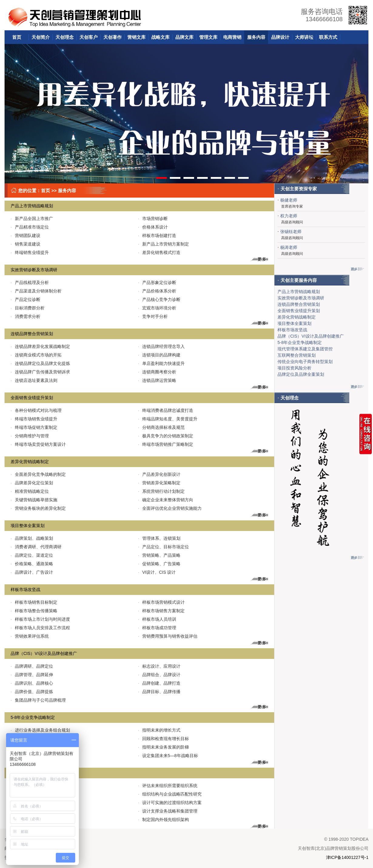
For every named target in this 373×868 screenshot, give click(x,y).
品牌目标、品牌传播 (159, 692)
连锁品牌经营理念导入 (161, 346)
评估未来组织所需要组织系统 (168, 786)
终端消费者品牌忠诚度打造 (166, 410)
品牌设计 (280, 37)
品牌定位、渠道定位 (32, 555)
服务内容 (256, 37)
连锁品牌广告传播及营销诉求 (40, 372)
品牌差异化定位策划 (32, 483)
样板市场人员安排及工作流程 (40, 628)
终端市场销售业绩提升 (34, 419)
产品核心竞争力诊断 (159, 299)
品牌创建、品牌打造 (159, 683)
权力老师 (289, 216)
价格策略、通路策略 (32, 564)
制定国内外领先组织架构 (163, 820)
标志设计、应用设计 (159, 666)
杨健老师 (289, 200)
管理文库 (208, 37)
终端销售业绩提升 (30, 252)
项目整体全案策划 (28, 526)
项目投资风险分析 (294, 368)
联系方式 (328, 37)
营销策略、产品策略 (159, 555)
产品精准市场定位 (30, 227)
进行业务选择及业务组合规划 (40, 730)
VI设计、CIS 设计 (157, 572)
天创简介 (41, 37)
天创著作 (113, 37)
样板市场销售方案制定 (161, 611)
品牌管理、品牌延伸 (32, 675)
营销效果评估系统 (30, 636)
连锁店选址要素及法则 (34, 380)
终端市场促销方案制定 (34, 427)
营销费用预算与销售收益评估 (168, 636)
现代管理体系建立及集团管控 (305, 349)
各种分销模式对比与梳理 (36, 410)
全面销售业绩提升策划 (32, 398)
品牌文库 (184, 37)
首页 (17, 37)
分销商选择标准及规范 (161, 427)
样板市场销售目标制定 (34, 602)
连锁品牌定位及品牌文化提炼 (40, 363)
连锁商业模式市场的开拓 (36, 355)
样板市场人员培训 (157, 619)
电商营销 (232, 37)
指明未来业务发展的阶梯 (163, 747)
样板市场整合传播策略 (34, 611)
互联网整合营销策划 (297, 355)
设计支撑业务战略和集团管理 (168, 811)
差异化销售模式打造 (159, 252)
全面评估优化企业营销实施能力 (170, 508)
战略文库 (160, 37)
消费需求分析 (25, 316)
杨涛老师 (289, 247)
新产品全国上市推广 (32, 219)
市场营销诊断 (153, 219)
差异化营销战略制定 (30, 462)
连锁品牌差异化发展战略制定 (40, 346)
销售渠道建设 (25, 244)
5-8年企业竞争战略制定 (33, 717)
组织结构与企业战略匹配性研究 (170, 794)
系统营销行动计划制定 (161, 491)
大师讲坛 (304, 37)
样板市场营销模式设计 (161, 602)
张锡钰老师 (291, 232)
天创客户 (89, 37)
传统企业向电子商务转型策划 (305, 362)
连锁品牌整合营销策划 (32, 334)
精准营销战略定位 (30, 491)
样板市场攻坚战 (25, 589)
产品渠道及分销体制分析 (36, 291)
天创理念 (65, 37)
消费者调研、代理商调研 (36, 547)
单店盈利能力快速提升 (161, 363)
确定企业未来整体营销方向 (166, 500)
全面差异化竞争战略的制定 (38, 474)
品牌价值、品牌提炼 (32, 692)
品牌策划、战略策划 (32, 538)
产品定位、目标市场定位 (163, 547)
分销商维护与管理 (30, 436)
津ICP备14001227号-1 (347, 857)
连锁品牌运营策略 (157, 380)
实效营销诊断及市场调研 (34, 270)
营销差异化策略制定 (159, 483)
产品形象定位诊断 (157, 282)
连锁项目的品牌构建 (159, 355)
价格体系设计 (153, 227)
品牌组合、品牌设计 (159, 675)
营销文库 (136, 37)
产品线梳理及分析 (30, 282)
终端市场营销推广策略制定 (166, 444)
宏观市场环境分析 (157, 308)
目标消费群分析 (28, 308)
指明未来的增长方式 (159, 730)
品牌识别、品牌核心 (32, 683)
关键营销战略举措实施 (34, 500)
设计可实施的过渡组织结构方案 (170, 803)
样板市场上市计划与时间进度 (40, 619)
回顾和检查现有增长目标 (163, 739)
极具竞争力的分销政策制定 (166, 436)
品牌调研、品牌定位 (32, 666)
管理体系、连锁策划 (159, 538)
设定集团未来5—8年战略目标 (168, 756)
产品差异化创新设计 (159, 474)
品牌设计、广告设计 (32, 572)
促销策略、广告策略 (159, 564)
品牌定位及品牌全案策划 (301, 374)
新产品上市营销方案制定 (163, 244)
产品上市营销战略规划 (32, 206)
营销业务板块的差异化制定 (38, 508)
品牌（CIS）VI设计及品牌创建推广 (44, 653)
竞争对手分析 (153, 316)
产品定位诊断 (25, 299)
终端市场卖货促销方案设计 (38, 444)
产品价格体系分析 (157, 291)
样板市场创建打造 (157, 235)
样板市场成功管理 (157, 628)
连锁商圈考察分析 (157, 372)
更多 (256, 259)
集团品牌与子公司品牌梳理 (38, 700)
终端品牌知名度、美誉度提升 (168, 419)
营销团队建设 (25, 235)
